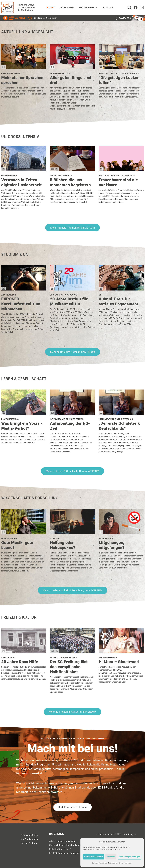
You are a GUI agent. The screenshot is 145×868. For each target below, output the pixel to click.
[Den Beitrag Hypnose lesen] (72, 533)
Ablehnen (111, 857)
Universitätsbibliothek (60, 845)
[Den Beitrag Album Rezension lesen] (121, 652)
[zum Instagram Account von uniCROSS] (142, 8)
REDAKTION (88, 8)
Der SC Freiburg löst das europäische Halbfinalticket (69, 667)
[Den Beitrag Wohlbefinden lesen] (24, 533)
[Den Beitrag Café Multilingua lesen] (24, 68)
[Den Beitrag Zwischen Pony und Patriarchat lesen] (121, 170)
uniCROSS (57, 834)
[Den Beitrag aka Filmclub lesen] (24, 290)
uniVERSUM (67, 8)
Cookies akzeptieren (94, 857)
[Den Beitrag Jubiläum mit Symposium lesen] (72, 290)
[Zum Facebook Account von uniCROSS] (136, 8)
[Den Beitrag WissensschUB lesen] (24, 170)
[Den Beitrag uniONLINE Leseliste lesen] (72, 170)
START (51, 8)
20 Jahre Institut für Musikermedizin (69, 302)
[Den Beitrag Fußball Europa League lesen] (72, 652)
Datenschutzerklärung (100, 863)
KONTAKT (109, 8)
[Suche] (130, 8)
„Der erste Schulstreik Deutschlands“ (119, 426)
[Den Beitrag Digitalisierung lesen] (24, 414)
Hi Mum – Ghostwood (119, 662)
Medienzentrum (79, 845)
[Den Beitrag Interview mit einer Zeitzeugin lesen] (72, 414)
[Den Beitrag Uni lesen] (121, 290)
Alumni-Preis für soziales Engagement (119, 302)
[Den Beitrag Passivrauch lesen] (121, 533)
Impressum (128, 863)
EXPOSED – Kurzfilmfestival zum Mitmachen (21, 304)
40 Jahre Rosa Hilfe (20, 662)
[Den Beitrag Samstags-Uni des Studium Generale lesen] (121, 68)
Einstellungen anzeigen (129, 857)
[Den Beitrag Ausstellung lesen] (24, 652)
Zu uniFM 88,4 (125, 18)
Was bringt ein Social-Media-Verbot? (22, 426)
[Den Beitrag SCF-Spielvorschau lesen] (72, 68)
